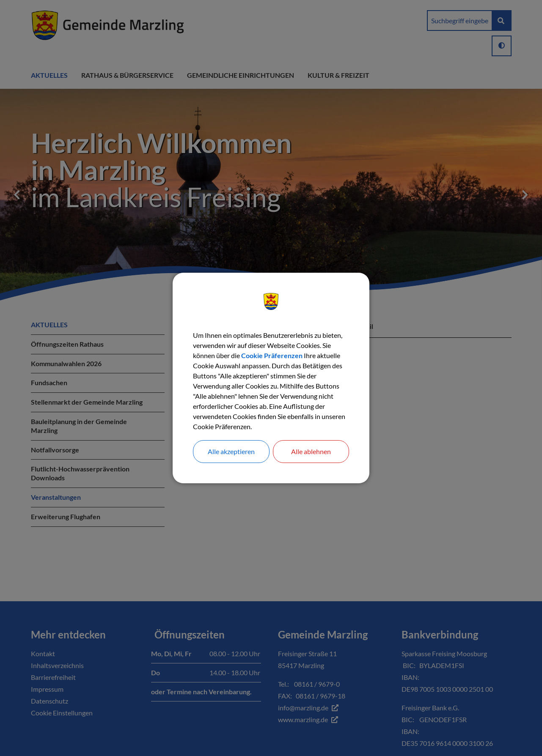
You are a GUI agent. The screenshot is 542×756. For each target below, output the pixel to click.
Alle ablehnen (311, 451)
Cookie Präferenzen (272, 355)
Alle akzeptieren (231, 451)
